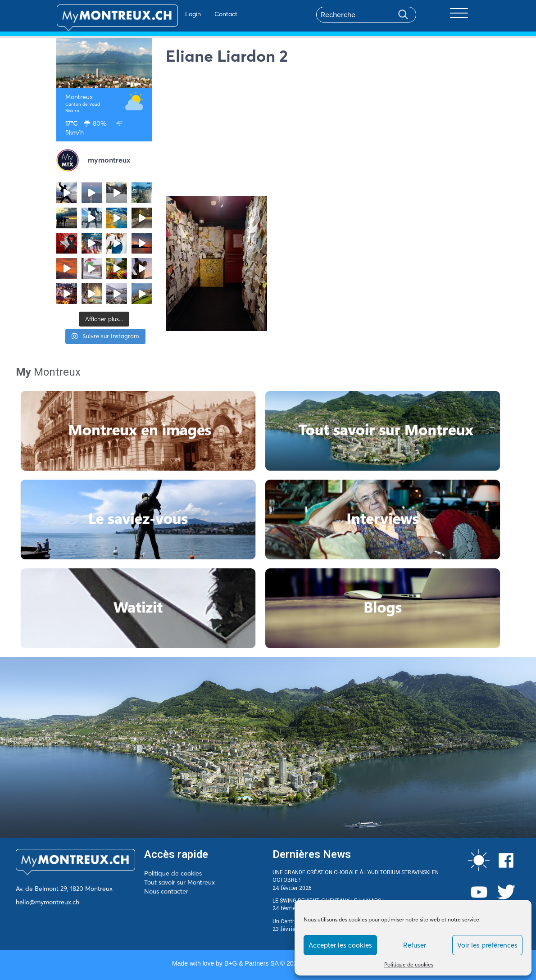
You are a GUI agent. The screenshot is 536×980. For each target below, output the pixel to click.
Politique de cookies (409, 964)
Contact (200, 14)
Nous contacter (166, 891)
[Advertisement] (323, 133)
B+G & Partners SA (251, 963)
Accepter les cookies (340, 945)
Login (167, 14)
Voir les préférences (487, 945)
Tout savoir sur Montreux (179, 882)
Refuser (415, 945)
